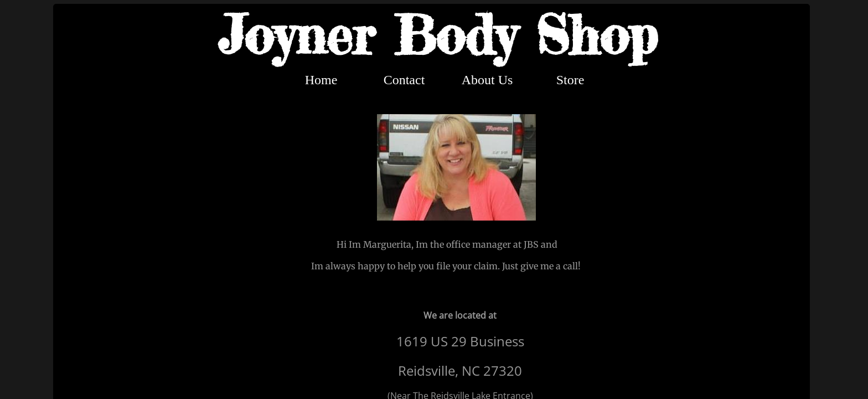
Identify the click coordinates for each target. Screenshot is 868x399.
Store (570, 80)
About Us (487, 80)
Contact (404, 80)
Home (321, 80)
